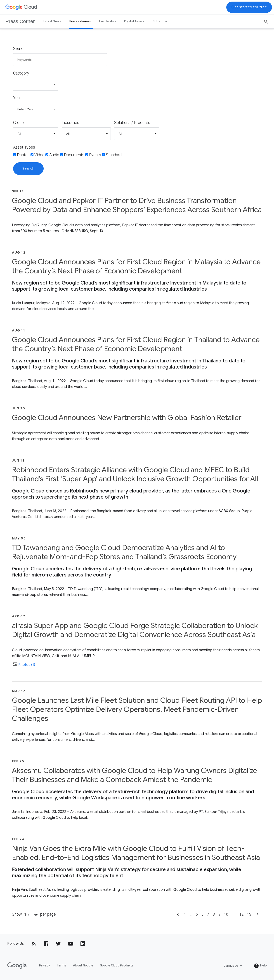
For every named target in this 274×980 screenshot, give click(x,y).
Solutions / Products (132, 122)
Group (18, 122)
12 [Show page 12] (241, 914)
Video (39, 155)
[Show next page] (257, 916)
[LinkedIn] (83, 944)
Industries (70, 122)
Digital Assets (134, 21)
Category (21, 73)
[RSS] (34, 944)
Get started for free (249, 7)
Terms (61, 965)
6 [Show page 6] (202, 914)
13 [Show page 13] (249, 914)
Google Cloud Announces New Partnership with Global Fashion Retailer (127, 418)
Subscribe (160, 21)
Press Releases (80, 21)
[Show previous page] (178, 916)
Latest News (52, 21)
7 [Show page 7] (208, 914)
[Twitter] (58, 944)
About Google (83, 965)
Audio (54, 155)
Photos (23, 155)
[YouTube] (71, 944)
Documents (74, 155)
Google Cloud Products (117, 965)
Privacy (45, 965)
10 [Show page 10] (226, 914)
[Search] (266, 20)
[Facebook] (46, 944)
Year (17, 98)
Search (19, 48)
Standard (114, 155)
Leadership (107, 21)
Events (95, 155)
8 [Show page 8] (214, 914)
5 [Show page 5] (197, 914)
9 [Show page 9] (219, 914)
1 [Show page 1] (185, 914)
